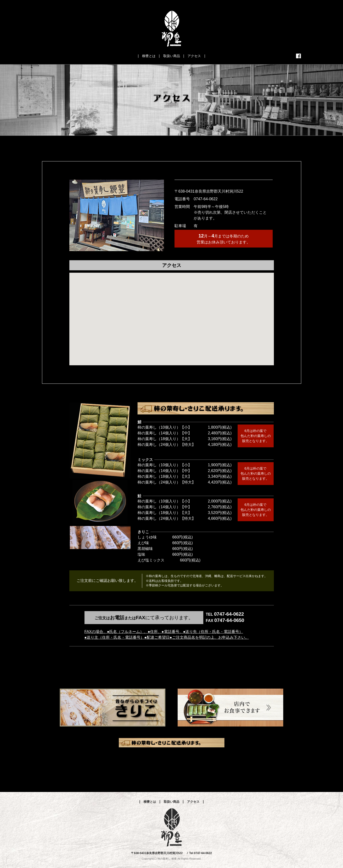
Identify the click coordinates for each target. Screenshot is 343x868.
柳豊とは (149, 56)
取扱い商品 (172, 56)
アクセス (194, 56)
